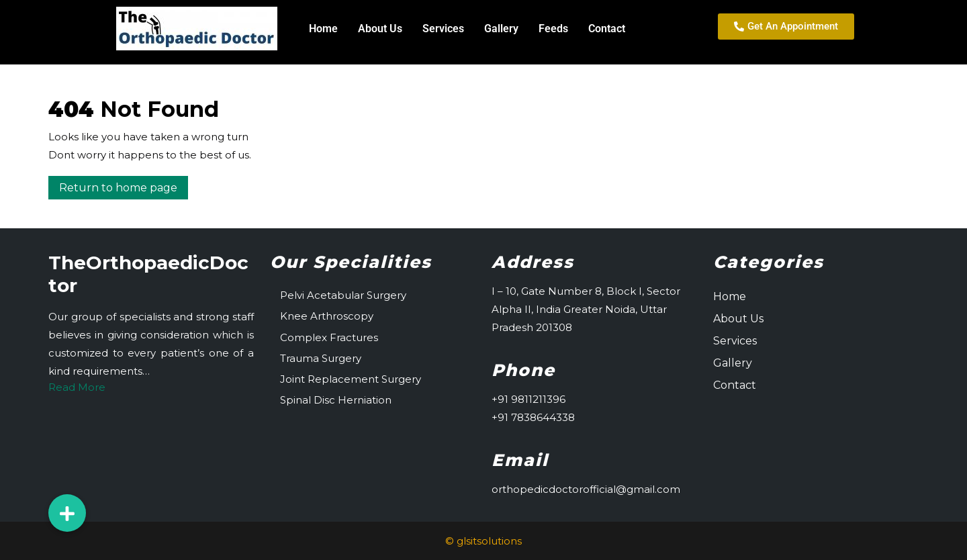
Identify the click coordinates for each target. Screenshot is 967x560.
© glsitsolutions (483, 541)
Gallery (501, 29)
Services (443, 29)
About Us (380, 29)
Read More (77, 387)
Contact (607, 29)
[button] (67, 513)
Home (323, 29)
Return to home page (124, 185)
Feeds (553, 29)
